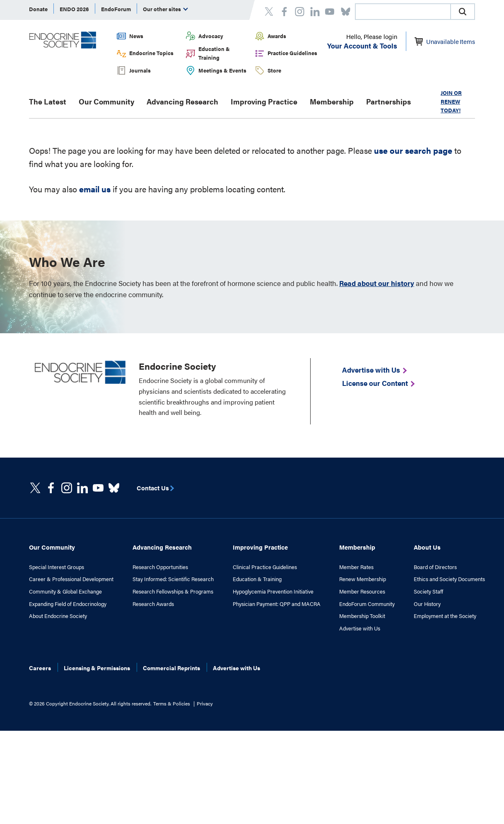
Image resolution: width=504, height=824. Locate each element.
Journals (140, 70)
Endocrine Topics (151, 53)
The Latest (48, 101)
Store (274, 70)
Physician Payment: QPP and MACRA (277, 604)
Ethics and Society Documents (449, 579)
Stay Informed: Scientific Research (173, 579)
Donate (38, 9)
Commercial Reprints (171, 668)
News (136, 36)
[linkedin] (98, 488)
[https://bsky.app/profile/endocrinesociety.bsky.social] (114, 488)
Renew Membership (363, 579)
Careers (40, 668)
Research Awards (153, 604)
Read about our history (377, 283)
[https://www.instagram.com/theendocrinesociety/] (67, 488)
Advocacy (211, 36)
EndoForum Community (367, 604)
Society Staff (428, 591)
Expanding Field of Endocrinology (68, 604)
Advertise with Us (360, 628)
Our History (427, 604)
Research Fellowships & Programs (173, 591)
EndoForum (116, 9)
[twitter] (35, 488)
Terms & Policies (172, 703)
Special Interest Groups (57, 567)
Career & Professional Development (71, 579)
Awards (277, 36)
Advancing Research (182, 101)
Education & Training (214, 53)
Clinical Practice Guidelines (265, 567)
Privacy (205, 703)
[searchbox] (403, 12)
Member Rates (356, 567)
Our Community (106, 101)
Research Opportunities (160, 567)
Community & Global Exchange (65, 591)
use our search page (413, 150)
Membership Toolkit (362, 616)
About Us (427, 547)
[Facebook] (51, 488)
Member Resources (362, 591)
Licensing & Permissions (97, 668)
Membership (332, 101)
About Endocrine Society (58, 616)
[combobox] (403, 12)
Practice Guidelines (292, 53)
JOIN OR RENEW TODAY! (451, 101)
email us (95, 189)
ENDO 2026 (74, 9)
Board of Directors (435, 567)
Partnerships (388, 101)
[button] (463, 12)
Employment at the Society (445, 616)
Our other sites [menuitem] (165, 9)
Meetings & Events (222, 70)
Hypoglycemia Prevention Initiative (273, 591)
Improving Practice (264, 101)
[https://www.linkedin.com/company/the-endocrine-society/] (82, 488)
